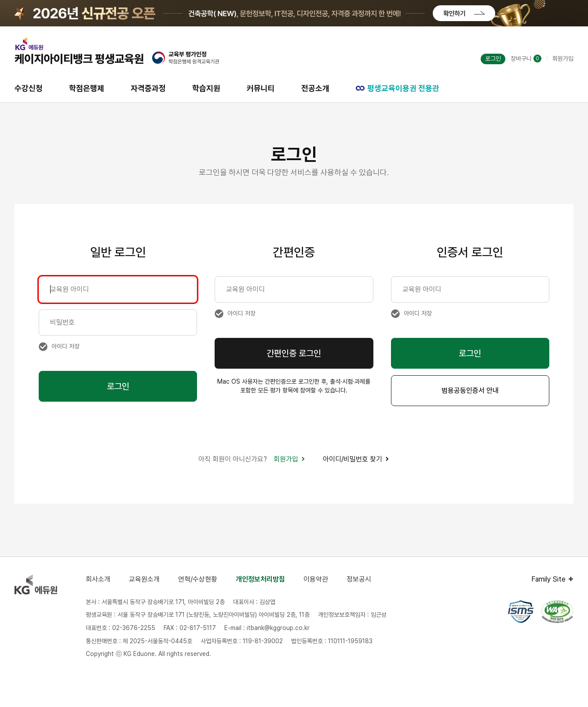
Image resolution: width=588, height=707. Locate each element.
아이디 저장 (66, 346)
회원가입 (563, 59)
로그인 (493, 59)
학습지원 (206, 88)
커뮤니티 (261, 88)
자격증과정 (148, 88)
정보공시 (359, 579)
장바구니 (526, 59)
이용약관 (316, 579)
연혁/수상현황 (198, 579)
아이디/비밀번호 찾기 (356, 459)
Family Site (548, 579)
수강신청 (29, 88)
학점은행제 (87, 88)
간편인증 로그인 (294, 353)
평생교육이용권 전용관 (398, 88)
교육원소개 (144, 579)
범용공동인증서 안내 (470, 390)
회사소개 (98, 579)
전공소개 (315, 88)
